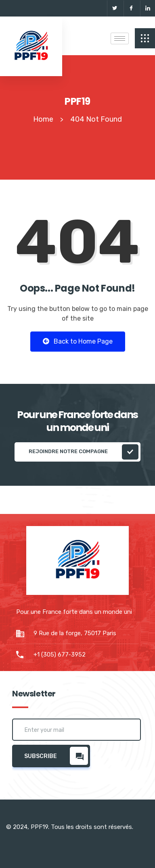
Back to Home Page (78, 341)
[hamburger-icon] (120, 38)
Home (43, 119)
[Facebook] (131, 8)
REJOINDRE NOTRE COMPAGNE (84, 452)
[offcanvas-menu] (145, 38)
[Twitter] (114, 8)
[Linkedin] (148, 8)
